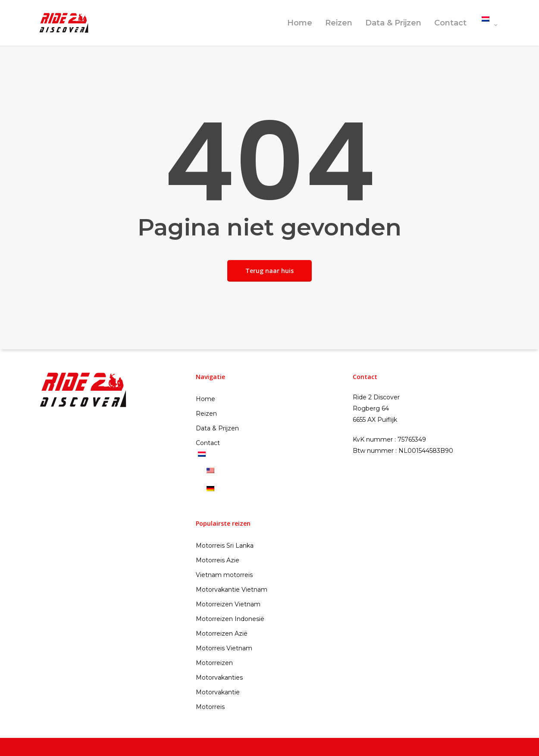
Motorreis (210, 707)
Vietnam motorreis (224, 575)
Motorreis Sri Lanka (225, 546)
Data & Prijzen (393, 23)
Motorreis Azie (218, 560)
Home (300, 23)
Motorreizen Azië (222, 634)
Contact (450, 23)
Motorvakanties (219, 678)
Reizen (339, 23)
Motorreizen (214, 663)
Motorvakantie (218, 692)
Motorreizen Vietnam (228, 604)
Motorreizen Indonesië (230, 619)
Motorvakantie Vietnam (232, 590)
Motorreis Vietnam (224, 648)
